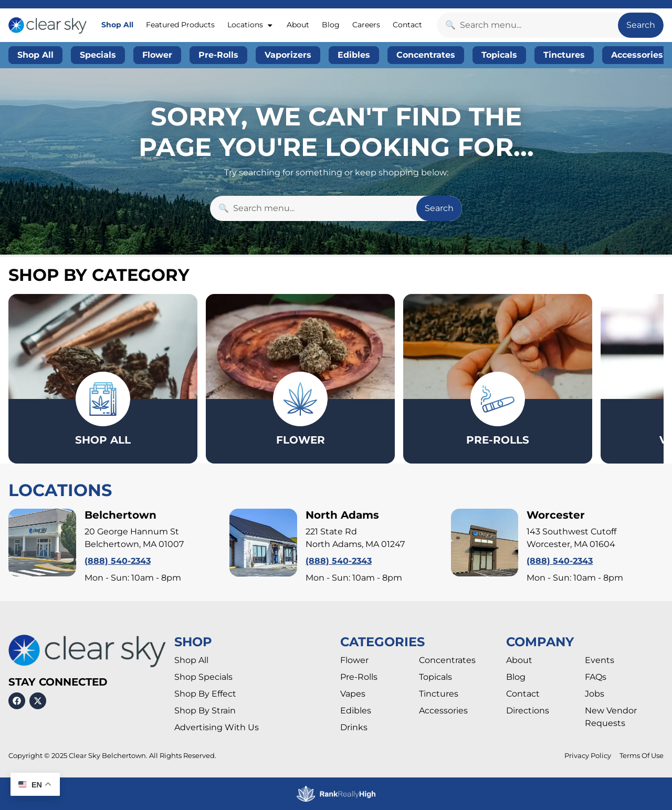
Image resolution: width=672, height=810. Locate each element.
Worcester (556, 515)
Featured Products (180, 25)
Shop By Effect (205, 694)
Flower (354, 660)
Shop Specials (203, 677)
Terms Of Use (642, 756)
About (298, 25)
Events (600, 660)
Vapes (353, 694)
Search (641, 25)
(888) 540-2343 (118, 561)
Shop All (117, 25)
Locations (250, 25)
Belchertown (120, 515)
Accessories (443, 711)
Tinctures (439, 694)
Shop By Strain (205, 711)
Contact (407, 25)
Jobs (595, 694)
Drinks (354, 727)
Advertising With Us (217, 727)
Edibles (356, 711)
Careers (366, 25)
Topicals (435, 677)
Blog (331, 25)
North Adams (342, 515)
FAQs (596, 677)
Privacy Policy (588, 756)
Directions (528, 711)
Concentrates (447, 660)
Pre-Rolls (359, 677)
